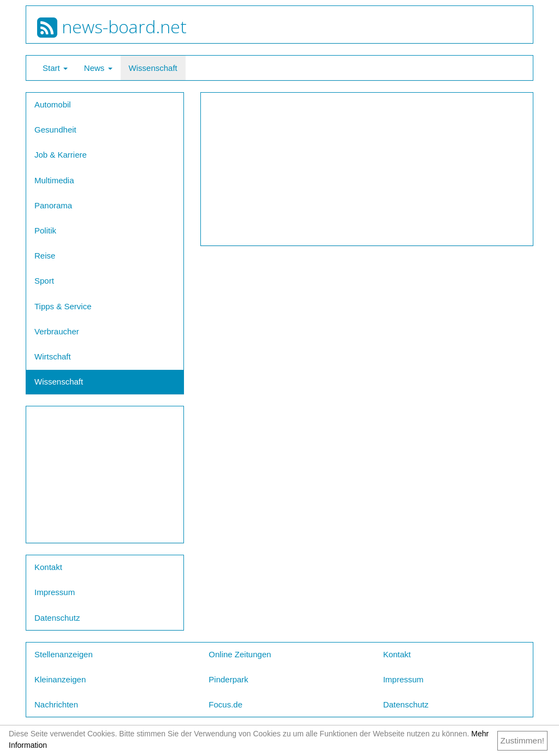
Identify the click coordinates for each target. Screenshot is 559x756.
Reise (45, 256)
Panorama (53, 205)
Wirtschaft (53, 356)
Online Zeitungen (240, 654)
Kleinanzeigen (60, 679)
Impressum (55, 592)
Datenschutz (57, 618)
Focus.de (225, 704)
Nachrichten (56, 704)
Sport (44, 281)
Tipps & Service (63, 306)
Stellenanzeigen (64, 654)
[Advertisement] (105, 475)
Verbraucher (57, 331)
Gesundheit (55, 130)
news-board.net (112, 26)
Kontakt (48, 567)
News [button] (98, 68)
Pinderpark (228, 679)
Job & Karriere (61, 155)
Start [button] (55, 68)
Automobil (53, 104)
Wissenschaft (153, 68)
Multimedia (54, 180)
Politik (45, 230)
